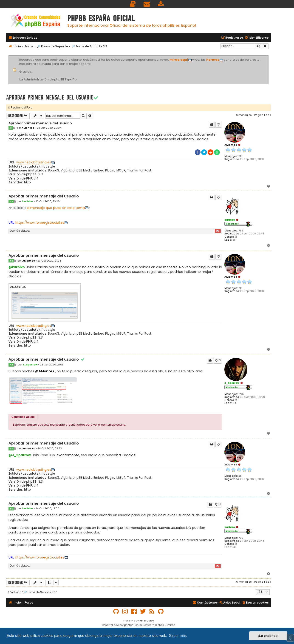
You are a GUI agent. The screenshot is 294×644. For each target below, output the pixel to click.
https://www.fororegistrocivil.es (40, 223)
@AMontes (45, 371)
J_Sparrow (232, 383)
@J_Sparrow (20, 455)
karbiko (230, 220)
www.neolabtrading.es (34, 162)
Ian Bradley (147, 621)
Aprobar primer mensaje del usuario (50, 97)
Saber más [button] (178, 636)
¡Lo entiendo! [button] (268, 636)
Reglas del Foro (20, 107)
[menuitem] (133, 4)
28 (240, 156)
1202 (241, 394)
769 (241, 231)
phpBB (128, 625)
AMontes (231, 145)
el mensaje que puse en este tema (56, 208)
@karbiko (17, 267)
